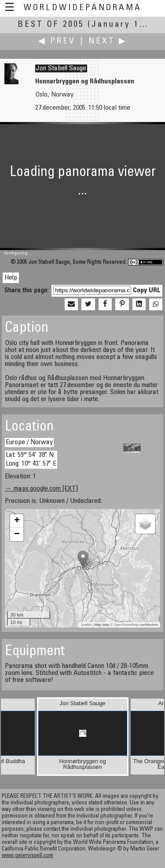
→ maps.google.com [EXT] (41, 489)
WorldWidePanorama (83, 8)
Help (11, 278)
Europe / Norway (29, 442)
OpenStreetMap (126, 625)
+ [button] (17, 521)
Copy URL (147, 291)
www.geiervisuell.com (27, 856)
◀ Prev (57, 41)
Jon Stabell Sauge (61, 68)
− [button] (17, 534)
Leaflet (86, 625)
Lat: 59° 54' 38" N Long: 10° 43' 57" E (31, 459)
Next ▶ (108, 41)
